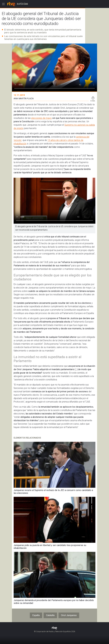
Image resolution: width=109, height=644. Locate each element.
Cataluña (50, 615)
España (36, 615)
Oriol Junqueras (69, 615)
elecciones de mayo (41, 118)
